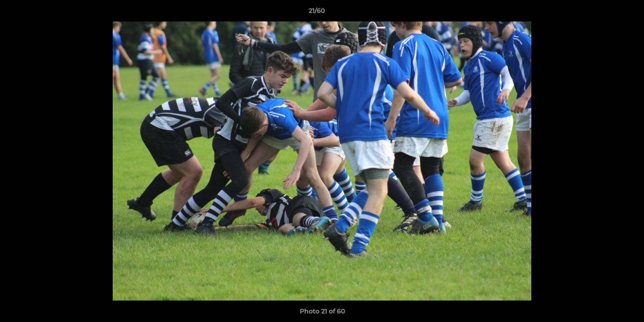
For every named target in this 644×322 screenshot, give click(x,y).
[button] (606, 13)
